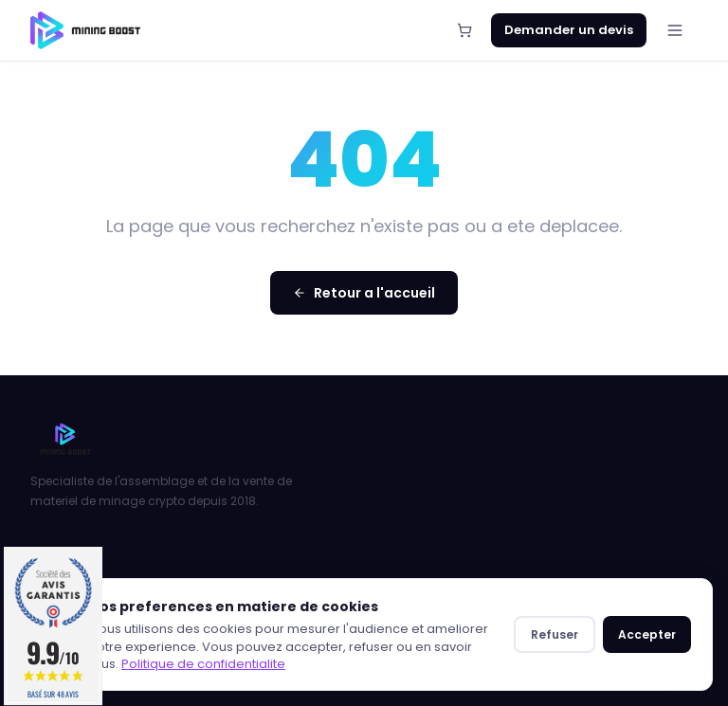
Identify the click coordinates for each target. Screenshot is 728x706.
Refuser (555, 634)
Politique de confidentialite (203, 664)
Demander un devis (569, 30)
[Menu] (675, 30)
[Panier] (464, 30)
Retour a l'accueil (364, 293)
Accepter (647, 634)
